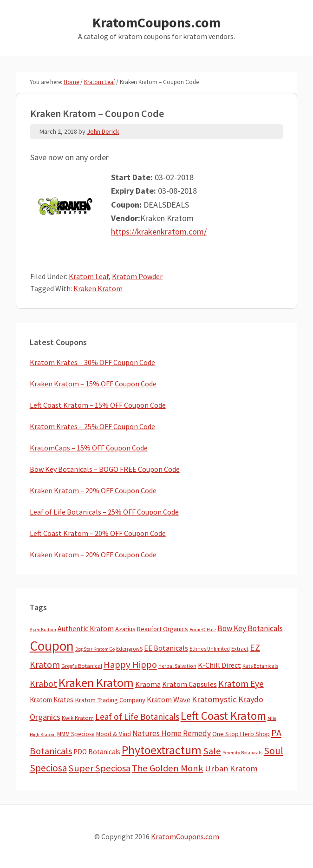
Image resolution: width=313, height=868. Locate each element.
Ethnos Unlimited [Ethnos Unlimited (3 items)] (210, 649)
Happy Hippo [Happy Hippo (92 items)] (130, 665)
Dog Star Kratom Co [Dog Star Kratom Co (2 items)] (95, 649)
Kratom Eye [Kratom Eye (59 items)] (241, 684)
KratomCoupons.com (156, 22)
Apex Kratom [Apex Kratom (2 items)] (43, 630)
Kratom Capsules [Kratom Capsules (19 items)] (189, 684)
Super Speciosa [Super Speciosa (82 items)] (100, 768)
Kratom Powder (137, 276)
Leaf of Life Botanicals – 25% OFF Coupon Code (104, 512)
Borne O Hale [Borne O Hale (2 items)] (203, 630)
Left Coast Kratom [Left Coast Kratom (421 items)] (223, 716)
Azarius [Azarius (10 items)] (125, 629)
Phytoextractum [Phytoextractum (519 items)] (162, 750)
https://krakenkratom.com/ (159, 232)
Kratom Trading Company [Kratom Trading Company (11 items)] (110, 700)
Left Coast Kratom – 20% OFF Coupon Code (98, 533)
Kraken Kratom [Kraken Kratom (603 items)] (96, 682)
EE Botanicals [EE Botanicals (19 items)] (166, 648)
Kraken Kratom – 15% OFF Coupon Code (93, 384)
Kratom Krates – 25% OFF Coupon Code (92, 426)
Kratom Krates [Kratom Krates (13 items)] (52, 700)
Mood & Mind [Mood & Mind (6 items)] (114, 734)
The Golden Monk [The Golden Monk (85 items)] (168, 768)
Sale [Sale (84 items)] (212, 751)
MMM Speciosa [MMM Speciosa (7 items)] (76, 734)
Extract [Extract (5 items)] (240, 649)
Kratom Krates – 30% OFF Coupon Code (92, 362)
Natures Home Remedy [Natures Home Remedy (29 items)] (172, 733)
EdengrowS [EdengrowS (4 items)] (129, 649)
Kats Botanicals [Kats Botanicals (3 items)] (260, 666)
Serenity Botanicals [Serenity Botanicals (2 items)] (242, 753)
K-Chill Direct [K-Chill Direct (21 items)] (219, 665)
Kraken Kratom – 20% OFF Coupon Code (93, 490)
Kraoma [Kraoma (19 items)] (148, 684)
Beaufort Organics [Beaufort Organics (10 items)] (163, 629)
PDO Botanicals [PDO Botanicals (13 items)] (97, 752)
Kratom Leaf (89, 276)
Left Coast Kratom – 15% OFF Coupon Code (98, 405)
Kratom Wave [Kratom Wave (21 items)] (169, 699)
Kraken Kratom (98, 288)
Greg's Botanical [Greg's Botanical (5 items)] (82, 666)
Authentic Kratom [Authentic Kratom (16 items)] (86, 629)
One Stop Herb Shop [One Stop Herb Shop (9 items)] (241, 734)
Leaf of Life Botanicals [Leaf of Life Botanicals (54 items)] (137, 717)
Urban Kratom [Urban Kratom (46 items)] (231, 768)
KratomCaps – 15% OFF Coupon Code (89, 448)
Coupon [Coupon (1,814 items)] (52, 646)
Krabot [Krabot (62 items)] (43, 684)
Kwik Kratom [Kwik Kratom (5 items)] (78, 718)
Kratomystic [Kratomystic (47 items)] (214, 699)
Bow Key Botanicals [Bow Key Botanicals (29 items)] (250, 628)
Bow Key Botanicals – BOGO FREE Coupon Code (105, 469)
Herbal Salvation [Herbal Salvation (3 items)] (177, 666)
